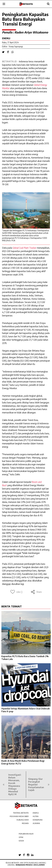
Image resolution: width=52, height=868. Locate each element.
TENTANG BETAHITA (21, 813)
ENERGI (36, 813)
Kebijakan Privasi (24, 865)
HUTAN (36, 816)
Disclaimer (39, 865)
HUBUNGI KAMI (23, 820)
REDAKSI (25, 823)
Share (36, 592)
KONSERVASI (38, 820)
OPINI (21, 837)
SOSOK (21, 841)
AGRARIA (36, 823)
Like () (16, 592)
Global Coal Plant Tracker (24, 248)
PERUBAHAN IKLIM (26, 834)
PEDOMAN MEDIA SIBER (19, 816)
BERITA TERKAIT (12, 606)
